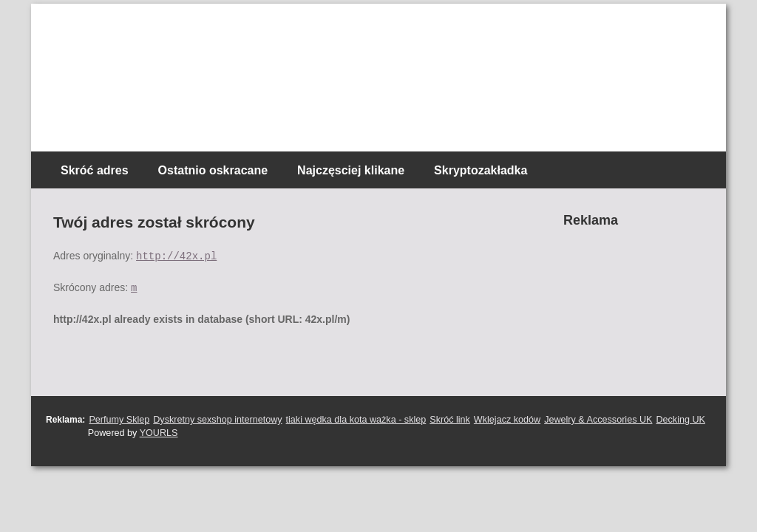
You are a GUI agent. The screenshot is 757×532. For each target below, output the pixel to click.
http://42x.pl (176, 255)
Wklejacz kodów (507, 420)
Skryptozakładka (481, 170)
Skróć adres (95, 170)
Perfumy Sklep (119, 420)
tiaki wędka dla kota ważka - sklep (356, 420)
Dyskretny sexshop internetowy (217, 420)
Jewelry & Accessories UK (598, 420)
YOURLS (159, 433)
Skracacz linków (133, 30)
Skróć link (450, 420)
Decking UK (680, 420)
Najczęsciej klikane (351, 170)
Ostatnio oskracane (213, 170)
